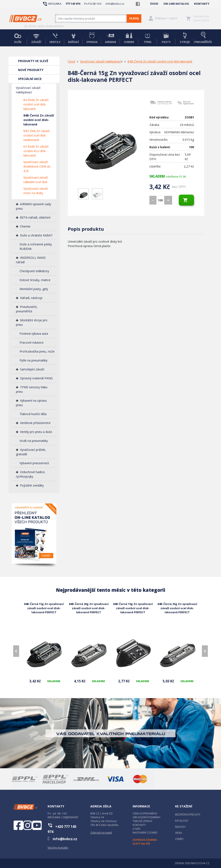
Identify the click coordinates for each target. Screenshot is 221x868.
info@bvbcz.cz (115, 4)
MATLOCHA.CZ (200, 863)
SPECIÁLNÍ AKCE (30, 79)
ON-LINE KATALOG (176, 4)
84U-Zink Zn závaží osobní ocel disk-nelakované (36, 135)
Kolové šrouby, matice (35, 280)
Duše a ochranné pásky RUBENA (36, 246)
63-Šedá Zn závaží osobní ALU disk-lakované (36, 151)
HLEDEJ (134, 18)
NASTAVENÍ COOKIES (145, 833)
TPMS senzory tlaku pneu (32, 389)
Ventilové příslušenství (35, 423)
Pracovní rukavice (32, 342)
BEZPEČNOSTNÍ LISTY (188, 815)
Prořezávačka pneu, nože (37, 351)
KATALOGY (182, 821)
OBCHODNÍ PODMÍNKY (147, 817)
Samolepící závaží (32, 369)
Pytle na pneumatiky (33, 360)
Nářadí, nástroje (31, 298)
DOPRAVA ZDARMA (145, 840)
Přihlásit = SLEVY (166, 18)
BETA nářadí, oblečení (35, 217)
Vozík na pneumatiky (34, 441)
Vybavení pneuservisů (34, 463)
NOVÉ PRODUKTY (31, 70)
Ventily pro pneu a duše (36, 432)
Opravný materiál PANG (36, 378)
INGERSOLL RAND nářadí (31, 260)
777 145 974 (73, 4)
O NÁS (136, 829)
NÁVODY (180, 827)
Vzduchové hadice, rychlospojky (31, 474)
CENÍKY (179, 839)
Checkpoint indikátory (34, 271)
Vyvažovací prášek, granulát (31, 452)
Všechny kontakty (58, 848)
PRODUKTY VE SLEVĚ (33, 61)
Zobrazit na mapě (101, 833)
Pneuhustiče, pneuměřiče (27, 309)
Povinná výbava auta (34, 334)
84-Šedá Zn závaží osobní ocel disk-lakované (36, 104)
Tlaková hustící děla (33, 414)
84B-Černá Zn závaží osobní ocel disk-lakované (39, 120)
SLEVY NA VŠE (141, 844)
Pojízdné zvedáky (32, 485)
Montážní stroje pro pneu (32, 322)
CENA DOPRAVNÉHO (145, 813)
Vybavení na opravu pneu (31, 403)
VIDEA (179, 833)
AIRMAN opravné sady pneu (33, 206)
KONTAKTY (202, 4)
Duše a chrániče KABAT (36, 235)
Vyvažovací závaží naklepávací (28, 90)
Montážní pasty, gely (34, 289)
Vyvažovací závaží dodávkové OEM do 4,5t (37, 166)
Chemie (25, 226)
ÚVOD (154, 4)
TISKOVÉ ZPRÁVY (142, 821)
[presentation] (16, 651)
